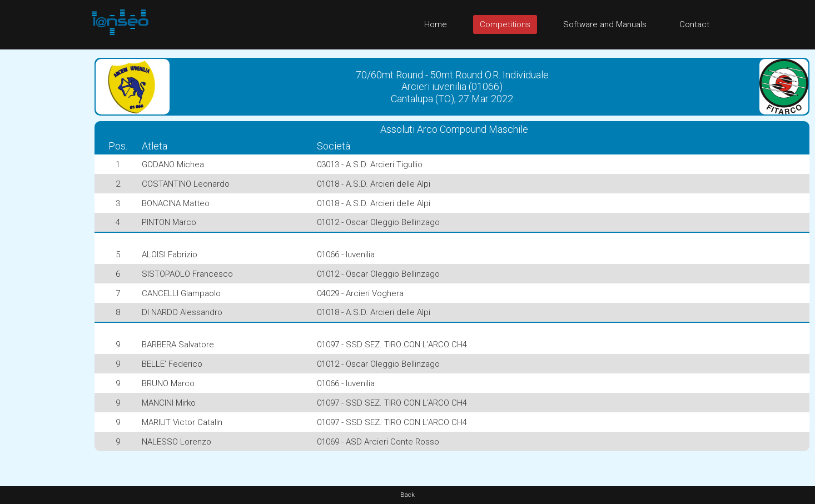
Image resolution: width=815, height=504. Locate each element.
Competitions (505, 24)
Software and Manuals (605, 24)
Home (436, 24)
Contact (694, 24)
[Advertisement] (44, 216)
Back (407, 495)
